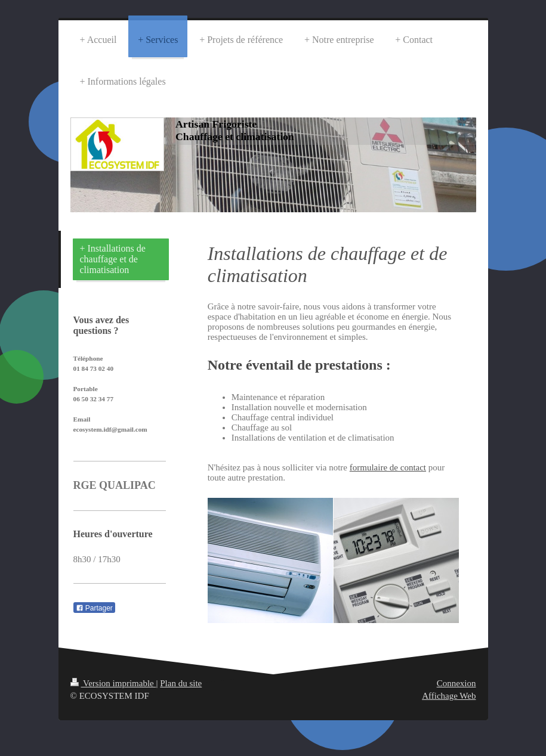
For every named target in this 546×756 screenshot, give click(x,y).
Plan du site (181, 683)
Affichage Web (449, 696)
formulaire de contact (388, 467)
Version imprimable (113, 683)
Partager (94, 608)
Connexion (456, 683)
